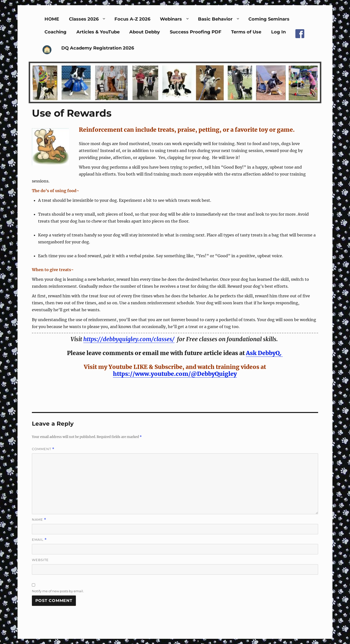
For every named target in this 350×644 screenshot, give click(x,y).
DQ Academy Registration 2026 (98, 48)
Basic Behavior (215, 19)
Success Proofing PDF (196, 32)
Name (39, 520)
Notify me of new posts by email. (58, 591)
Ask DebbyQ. (264, 353)
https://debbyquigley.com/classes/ (129, 339)
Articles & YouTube (98, 32)
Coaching (55, 32)
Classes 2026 (84, 19)
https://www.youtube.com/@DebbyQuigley (175, 374)
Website (40, 560)
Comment (43, 449)
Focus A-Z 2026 (132, 19)
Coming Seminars (269, 19)
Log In (278, 32)
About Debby (145, 32)
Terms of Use (246, 32)
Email (39, 540)
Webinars (171, 19)
